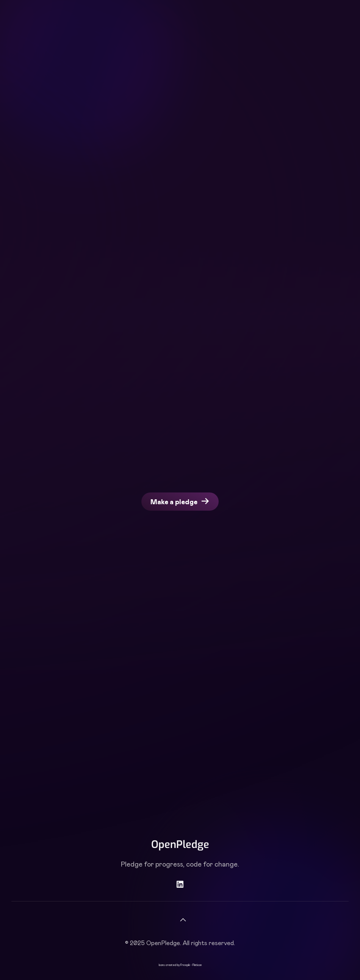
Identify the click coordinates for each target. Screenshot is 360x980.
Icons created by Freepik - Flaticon (180, 965)
